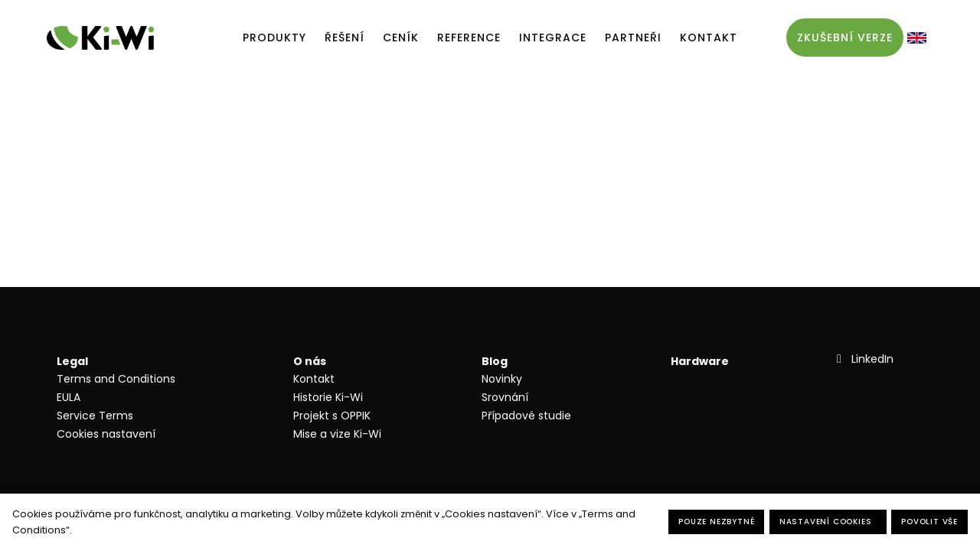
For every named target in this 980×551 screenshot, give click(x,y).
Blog (495, 361)
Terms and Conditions (116, 379)
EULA (69, 397)
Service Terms (95, 416)
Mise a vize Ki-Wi (337, 434)
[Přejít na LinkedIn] (863, 359)
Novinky (502, 379)
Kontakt (314, 379)
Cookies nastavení (106, 434)
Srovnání (505, 397)
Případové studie (526, 416)
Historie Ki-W (327, 397)
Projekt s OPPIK (332, 416)
